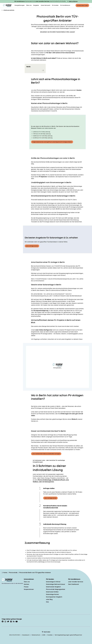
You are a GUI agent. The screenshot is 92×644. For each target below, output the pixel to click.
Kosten (49, 266)
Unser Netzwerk (45, 5)
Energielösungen (20, 5)
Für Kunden (55, 5)
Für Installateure (65, 5)
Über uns (29, 5)
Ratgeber (36, 5)
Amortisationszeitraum (45, 275)
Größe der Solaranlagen (54, 162)
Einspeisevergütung (63, 212)
